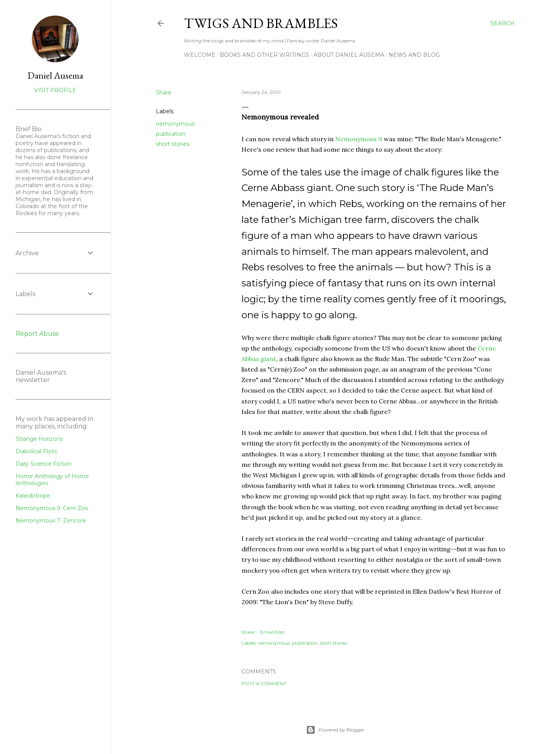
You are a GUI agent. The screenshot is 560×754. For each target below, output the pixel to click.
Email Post (272, 632)
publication (171, 134)
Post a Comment (264, 683)
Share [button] (164, 93)
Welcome (200, 55)
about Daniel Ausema (349, 55)
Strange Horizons (39, 439)
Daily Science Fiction (44, 464)
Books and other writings (264, 55)
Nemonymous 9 (359, 139)
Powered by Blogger (335, 730)
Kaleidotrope (33, 496)
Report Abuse (37, 334)
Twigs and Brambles (261, 23)
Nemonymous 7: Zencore (51, 521)
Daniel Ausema (55, 75)
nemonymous (175, 124)
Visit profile (55, 90)
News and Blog (414, 55)
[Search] (502, 23)
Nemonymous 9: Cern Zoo (52, 508)
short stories (173, 144)
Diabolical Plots (36, 451)
